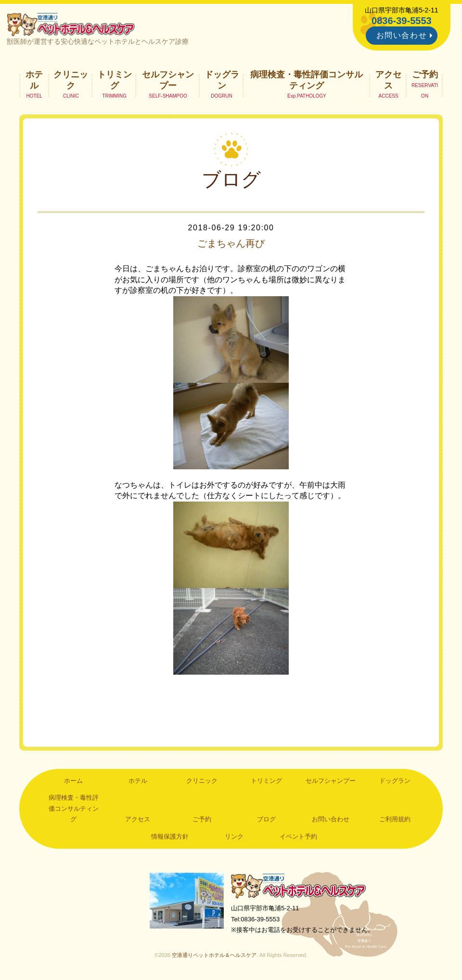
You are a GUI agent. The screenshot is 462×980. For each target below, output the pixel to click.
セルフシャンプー (168, 80)
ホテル (34, 80)
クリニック (71, 80)
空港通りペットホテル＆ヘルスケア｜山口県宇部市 (71, 24)
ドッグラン (222, 80)
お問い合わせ (402, 35)
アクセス (388, 80)
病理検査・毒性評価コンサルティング (307, 80)
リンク (234, 836)
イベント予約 (298, 836)
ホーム (73, 781)
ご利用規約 (395, 819)
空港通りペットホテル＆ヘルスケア (298, 886)
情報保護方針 (170, 836)
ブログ (266, 819)
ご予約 (425, 75)
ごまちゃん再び (231, 243)
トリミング (115, 80)
